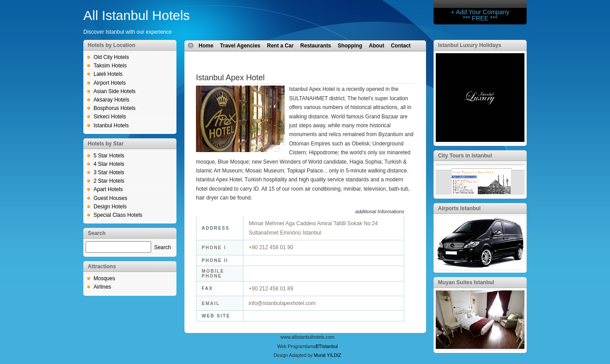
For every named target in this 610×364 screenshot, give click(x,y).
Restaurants (315, 46)
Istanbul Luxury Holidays (470, 45)
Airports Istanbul (459, 208)
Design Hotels (110, 207)
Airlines (102, 287)
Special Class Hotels (118, 215)
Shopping (350, 46)
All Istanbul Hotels (137, 15)
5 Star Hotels (109, 156)
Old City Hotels (111, 57)
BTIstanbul (327, 346)
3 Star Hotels (109, 172)
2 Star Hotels (109, 181)
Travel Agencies (240, 46)
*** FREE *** (480, 18)
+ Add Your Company (480, 12)
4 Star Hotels (109, 164)
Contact (401, 46)
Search (163, 247)
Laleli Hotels (108, 74)
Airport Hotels (110, 83)
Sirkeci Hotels (110, 117)
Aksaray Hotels (111, 100)
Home (206, 46)
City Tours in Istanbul (465, 156)
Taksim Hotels (110, 66)
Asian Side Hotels (115, 91)
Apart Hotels (108, 189)
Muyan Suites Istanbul (466, 282)
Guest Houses (110, 198)
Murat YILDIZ (328, 355)
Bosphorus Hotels (115, 108)
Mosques (104, 278)
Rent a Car (280, 46)
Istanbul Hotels (111, 125)
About (377, 46)
